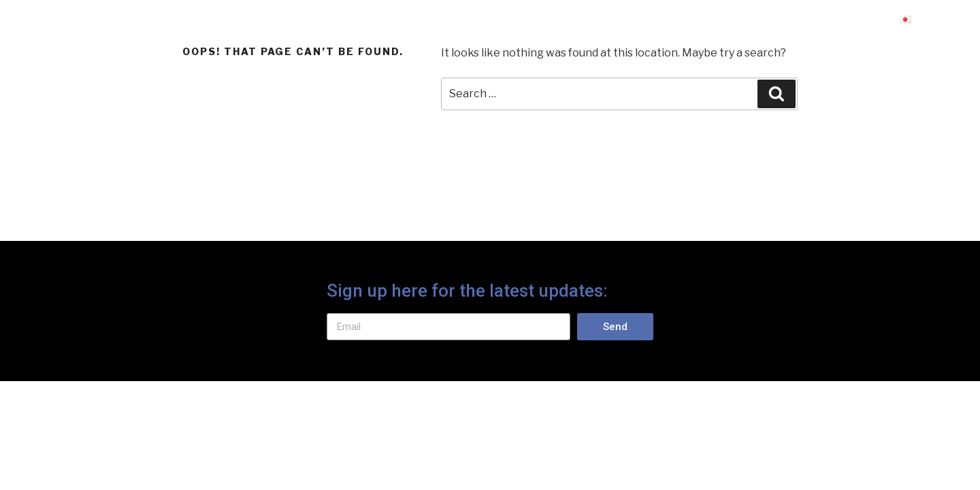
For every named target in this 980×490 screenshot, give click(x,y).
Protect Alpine (146, 22)
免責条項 (764, 22)
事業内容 (845, 22)
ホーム (689, 22)
